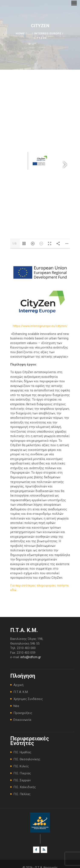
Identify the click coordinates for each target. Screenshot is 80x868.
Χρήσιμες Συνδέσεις (28, 699)
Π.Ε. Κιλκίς (21, 766)
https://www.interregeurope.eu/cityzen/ (40, 326)
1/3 (14, 244)
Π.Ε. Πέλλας (22, 794)
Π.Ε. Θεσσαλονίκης (27, 759)
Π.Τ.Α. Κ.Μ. (21, 692)
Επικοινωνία (22, 720)
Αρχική (18, 685)
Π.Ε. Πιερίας (22, 773)
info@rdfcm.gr (31, 657)
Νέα (16, 706)
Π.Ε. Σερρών (22, 780)
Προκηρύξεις (23, 713)
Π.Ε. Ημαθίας (22, 752)
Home (20, 33)
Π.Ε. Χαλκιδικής (25, 787)
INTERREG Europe (48, 33)
